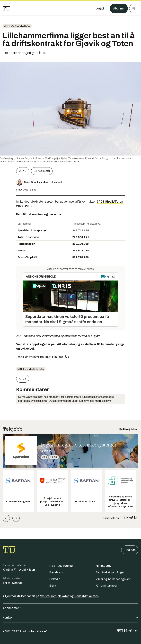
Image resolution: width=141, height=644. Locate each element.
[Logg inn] (101, 8)
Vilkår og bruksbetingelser (113, 579)
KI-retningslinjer (106, 586)
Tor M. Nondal (12, 583)
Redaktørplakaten (86, 596)
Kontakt (70, 618)
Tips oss (130, 550)
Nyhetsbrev (103, 566)
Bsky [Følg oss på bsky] (53, 586)
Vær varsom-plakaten (55, 596)
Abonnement (70, 608)
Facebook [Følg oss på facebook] (56, 572)
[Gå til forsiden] (6, 8)
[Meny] (134, 8)
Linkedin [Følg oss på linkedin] (55, 579)
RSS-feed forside (61, 566)
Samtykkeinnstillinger (110, 572)
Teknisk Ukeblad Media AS (32, 631)
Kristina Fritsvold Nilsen (19, 570)
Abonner (119, 8)
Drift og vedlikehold (17, 26)
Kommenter (42, 171)
